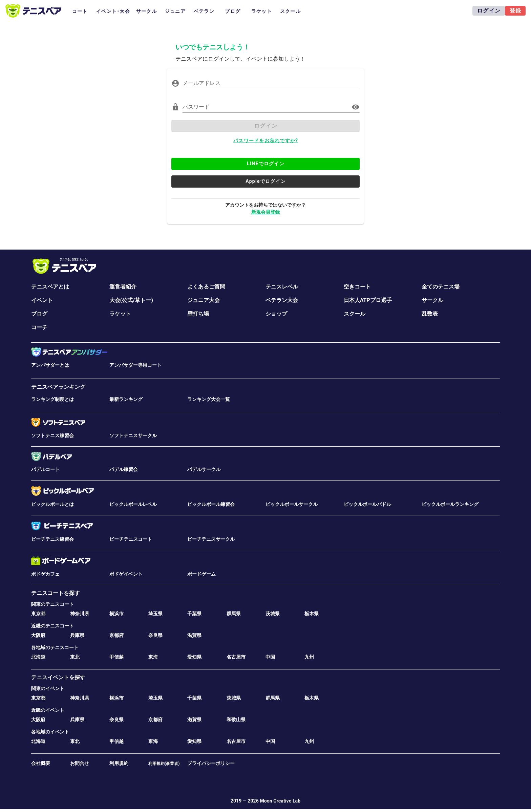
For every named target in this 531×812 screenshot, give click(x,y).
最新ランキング (126, 399)
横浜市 (116, 614)
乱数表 (430, 314)
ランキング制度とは (52, 399)
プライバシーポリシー (211, 763)
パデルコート (45, 469)
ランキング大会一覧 (209, 399)
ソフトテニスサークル (133, 435)
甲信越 (116, 657)
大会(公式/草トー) (131, 300)
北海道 (38, 657)
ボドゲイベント (126, 574)
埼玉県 (155, 614)
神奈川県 (80, 614)
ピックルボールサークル (292, 504)
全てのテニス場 (441, 287)
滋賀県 (194, 635)
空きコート (357, 287)
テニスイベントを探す (58, 677)
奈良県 (155, 635)
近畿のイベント (48, 710)
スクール (355, 314)
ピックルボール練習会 (211, 504)
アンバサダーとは (50, 365)
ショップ (276, 314)
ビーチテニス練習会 (52, 539)
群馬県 (234, 614)
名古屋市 (236, 657)
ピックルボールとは (52, 504)
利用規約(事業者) (164, 764)
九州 (309, 657)
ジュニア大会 (204, 300)
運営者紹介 (123, 287)
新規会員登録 (265, 212)
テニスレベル (282, 287)
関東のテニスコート (52, 604)
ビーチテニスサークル (211, 539)
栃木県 (312, 614)
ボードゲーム (201, 574)
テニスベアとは (50, 287)
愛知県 (194, 657)
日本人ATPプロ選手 (368, 300)
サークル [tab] (146, 11)
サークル (432, 300)
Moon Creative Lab (280, 801)
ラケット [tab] (262, 11)
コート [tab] (80, 11)
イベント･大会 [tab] (113, 11)
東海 (153, 657)
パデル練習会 (124, 469)
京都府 (116, 635)
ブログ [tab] (233, 11)
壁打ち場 (198, 314)
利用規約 (119, 763)
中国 (270, 657)
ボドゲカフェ (45, 574)
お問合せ (80, 763)
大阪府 (38, 635)
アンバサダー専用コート (135, 365)
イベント (42, 300)
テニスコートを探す (56, 593)
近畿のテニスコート (52, 626)
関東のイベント (48, 688)
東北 (75, 657)
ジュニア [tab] (175, 11)
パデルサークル (204, 469)
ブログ (39, 314)
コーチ (39, 327)
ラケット (120, 314)
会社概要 (41, 763)
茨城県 (273, 614)
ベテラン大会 (282, 300)
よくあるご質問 (206, 287)
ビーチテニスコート (131, 539)
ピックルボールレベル (133, 504)
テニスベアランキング (58, 387)
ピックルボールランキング (450, 504)
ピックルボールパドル (367, 504)
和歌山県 (236, 720)
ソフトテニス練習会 (52, 435)
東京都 (38, 614)
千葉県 (194, 614)
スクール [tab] (290, 11)
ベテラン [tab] (204, 11)
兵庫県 (77, 635)
